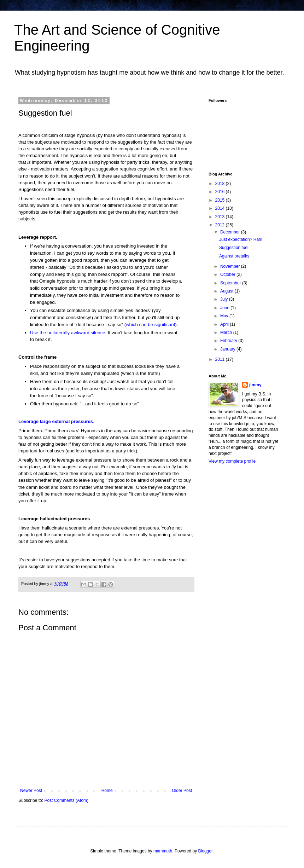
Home (107, 791)
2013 (221, 217)
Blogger (206, 851)
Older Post (182, 791)
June (225, 308)
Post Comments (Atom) (66, 800)
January (228, 349)
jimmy (255, 385)
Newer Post (31, 791)
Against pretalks (234, 256)
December (231, 232)
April (225, 324)
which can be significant (150, 325)
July (225, 299)
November (231, 266)
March (227, 332)
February (229, 341)
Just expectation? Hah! (241, 239)
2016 (221, 192)
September (231, 283)
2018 (221, 184)
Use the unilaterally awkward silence (68, 333)
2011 (221, 359)
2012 (221, 225)
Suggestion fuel (234, 248)
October (228, 274)
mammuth (163, 851)
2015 (221, 200)
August (227, 291)
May (225, 316)
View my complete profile (232, 461)
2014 (221, 208)
